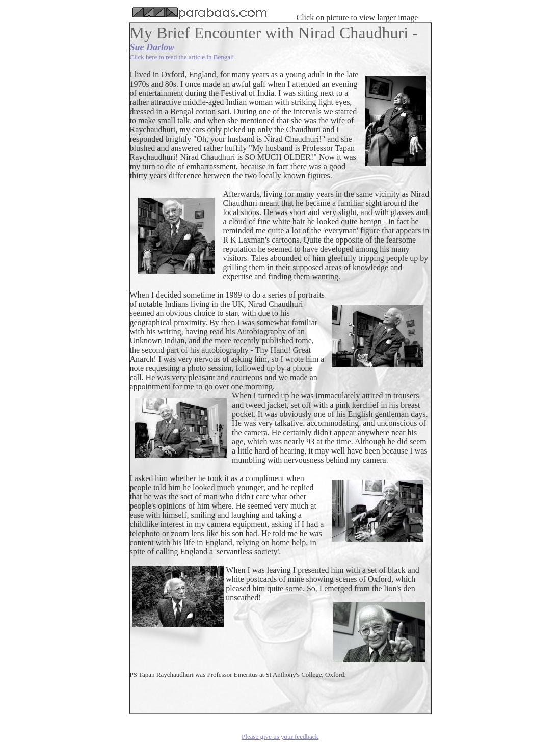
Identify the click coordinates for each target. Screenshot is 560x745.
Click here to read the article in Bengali (182, 57)
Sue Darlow (152, 47)
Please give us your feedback (280, 737)
